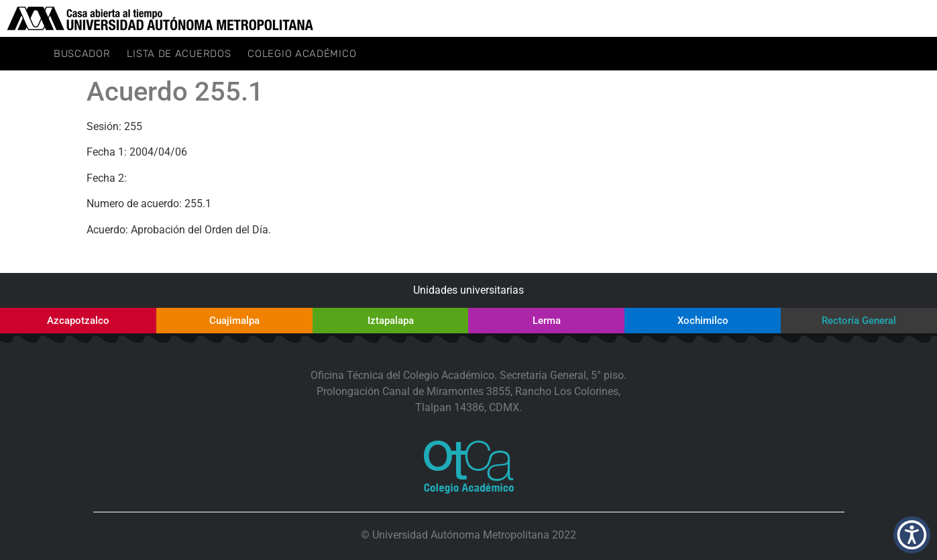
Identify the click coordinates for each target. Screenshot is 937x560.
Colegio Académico (302, 54)
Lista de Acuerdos (179, 54)
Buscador (82, 54)
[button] (912, 535)
